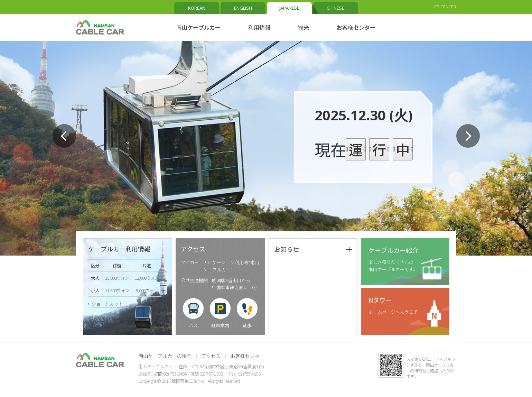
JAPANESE (289, 8)
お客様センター (356, 27)
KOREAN (197, 8)
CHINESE (335, 8)
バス (193, 325)
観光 (304, 27)
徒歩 (247, 325)
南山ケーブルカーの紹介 (165, 356)
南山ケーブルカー (198, 27)
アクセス (211, 356)
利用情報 (259, 27)
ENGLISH (243, 8)
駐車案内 (220, 325)
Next (468, 136)
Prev (64, 136)
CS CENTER (445, 7)
